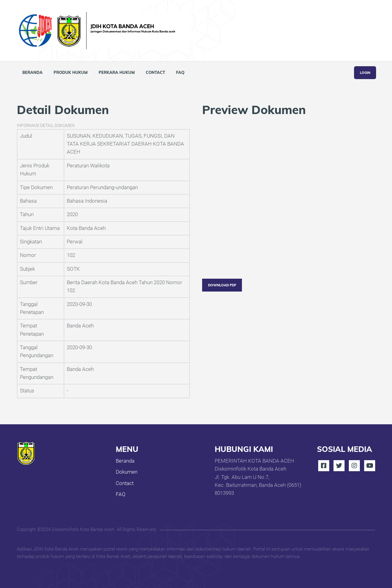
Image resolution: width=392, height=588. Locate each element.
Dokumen (127, 472)
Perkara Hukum (117, 72)
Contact (155, 72)
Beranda (32, 72)
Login (365, 73)
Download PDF (222, 285)
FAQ (180, 72)
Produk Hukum (71, 72)
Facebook (324, 466)
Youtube (370, 466)
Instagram (354, 466)
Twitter (339, 466)
